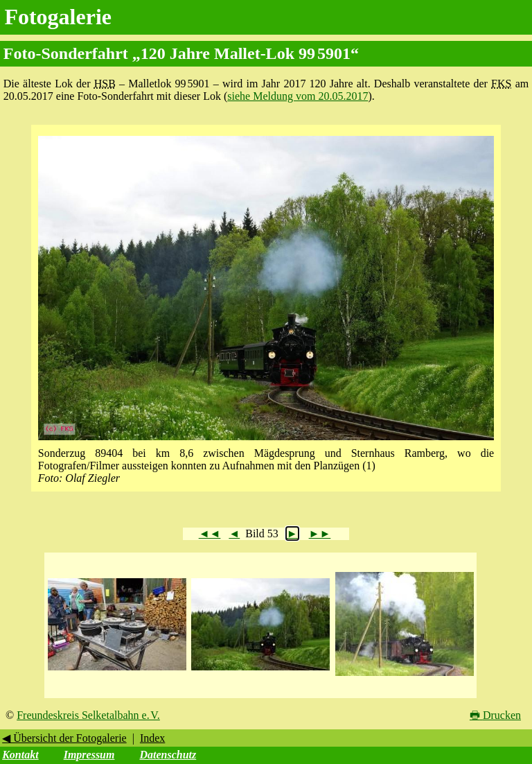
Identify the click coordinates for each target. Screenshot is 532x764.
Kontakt (20, 755)
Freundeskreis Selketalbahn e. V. (88, 715)
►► (320, 533)
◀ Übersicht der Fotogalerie (64, 738)
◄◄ (210, 533)
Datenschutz (168, 755)
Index (152, 738)
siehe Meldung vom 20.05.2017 (298, 96)
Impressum (89, 755)
